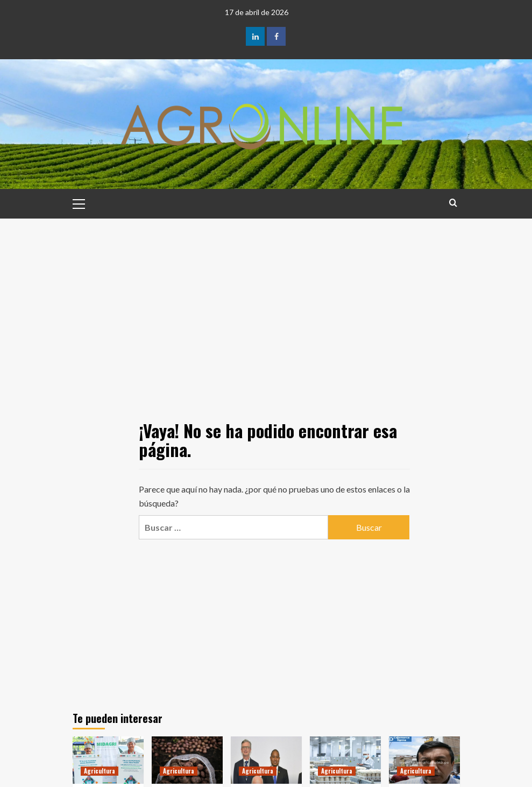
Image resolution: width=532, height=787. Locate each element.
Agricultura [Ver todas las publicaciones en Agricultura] (100, 771)
